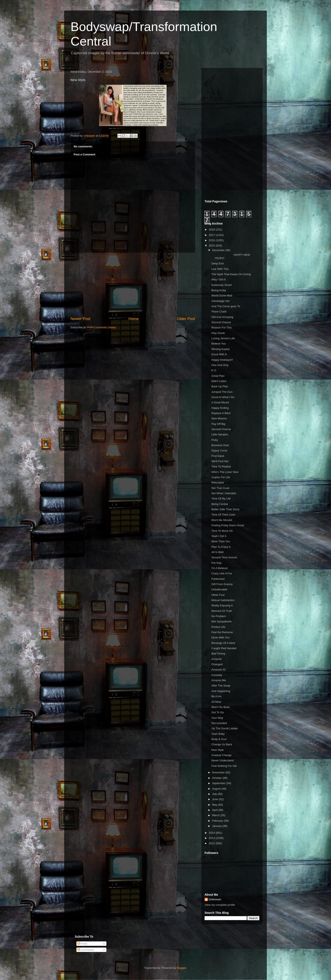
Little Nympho (220, 434)
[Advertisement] (133, 284)
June (216, 799)
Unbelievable (219, 589)
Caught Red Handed (224, 648)
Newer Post (80, 319)
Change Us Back (222, 744)
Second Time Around (224, 557)
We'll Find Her (220, 461)
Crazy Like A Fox (222, 573)
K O (214, 370)
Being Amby (219, 290)
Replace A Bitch (221, 413)
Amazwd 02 (218, 670)
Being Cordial (220, 504)
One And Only (220, 365)
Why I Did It (218, 279)
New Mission (219, 418)
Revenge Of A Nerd (223, 643)
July (215, 794)
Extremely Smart (221, 285)
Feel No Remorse (222, 632)
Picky (215, 440)
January (217, 826)
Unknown (215, 899)
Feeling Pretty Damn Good (228, 525)
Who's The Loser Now (225, 472)
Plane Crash (219, 312)
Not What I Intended (224, 493)
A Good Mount (220, 402)
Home (134, 319)
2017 (212, 235)
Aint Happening (221, 691)
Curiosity (217, 675)
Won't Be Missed (222, 520)
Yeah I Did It (219, 536)
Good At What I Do (223, 397)
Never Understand (222, 760)
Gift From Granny (222, 584)
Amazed (216, 659)
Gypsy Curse (219, 450)
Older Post (186, 319)
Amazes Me (219, 680)
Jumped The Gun (222, 392)
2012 (212, 843)
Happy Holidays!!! (222, 360)
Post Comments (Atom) (102, 327)
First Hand (218, 456)
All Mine (216, 702)
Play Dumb (218, 333)
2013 (212, 838)
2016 (212, 240)
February (218, 821)
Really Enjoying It (222, 605)
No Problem (219, 616)
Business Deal (220, 445)
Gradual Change (221, 755)
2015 (212, 246)
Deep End (217, 263)
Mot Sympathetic (222, 621)
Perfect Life (218, 627)
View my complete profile (220, 905)
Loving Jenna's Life (223, 338)
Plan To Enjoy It (221, 547)
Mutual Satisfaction (223, 600)
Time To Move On (222, 531)
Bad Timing (218, 654)
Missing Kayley (220, 349)
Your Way (217, 718)
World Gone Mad (222, 295)
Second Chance (221, 322)
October (217, 778)
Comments (85, 950)
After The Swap (221, 686)
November (219, 772)
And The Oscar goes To (226, 306)
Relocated (218, 483)
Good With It (219, 354)
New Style (218, 750)
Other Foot (218, 595)
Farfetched (218, 579)
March (216, 815)
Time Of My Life (221, 499)
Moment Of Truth (222, 611)
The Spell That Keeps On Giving (231, 274)
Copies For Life (221, 477)
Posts (82, 944)
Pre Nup (216, 563)
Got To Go (218, 712)
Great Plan (218, 376)
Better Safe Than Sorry (225, 509)
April (215, 810)
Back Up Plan (220, 386)
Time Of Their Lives (223, 515)
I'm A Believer (220, 568)
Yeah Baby (218, 734)
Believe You (218, 344)
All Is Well (217, 552)
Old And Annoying (222, 317)
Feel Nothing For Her (224, 766)
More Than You (221, 541)
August (217, 789)
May (215, 805)
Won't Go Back (220, 707)
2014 (212, 833)
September (219, 783)
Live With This (220, 269)
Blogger (182, 968)
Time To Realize (221, 466)
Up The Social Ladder (225, 728)
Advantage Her (220, 301)
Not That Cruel (220, 488)
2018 (212, 230)
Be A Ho (216, 696)
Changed (217, 664)
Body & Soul (219, 739)
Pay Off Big (218, 424)
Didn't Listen (219, 381)
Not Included (219, 723)
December (219, 250)
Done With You (220, 637)
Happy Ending (220, 408)
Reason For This (221, 328)
